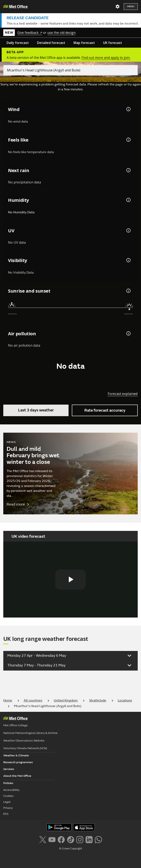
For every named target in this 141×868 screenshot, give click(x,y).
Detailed (51, 43)
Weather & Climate (16, 755)
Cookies (8, 796)
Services (9, 769)
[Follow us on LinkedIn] (89, 839)
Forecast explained (123, 394)
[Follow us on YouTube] (52, 839)
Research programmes (18, 762)
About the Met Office (17, 776)
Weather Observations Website (24, 741)
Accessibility (11, 790)
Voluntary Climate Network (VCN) (25, 748)
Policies (8, 783)
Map (84, 43)
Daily (18, 43)
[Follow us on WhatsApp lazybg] (98, 839)
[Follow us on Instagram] (80, 839)
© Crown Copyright (70, 849)
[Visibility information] (128, 260)
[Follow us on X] (43, 839)
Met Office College (16, 725)
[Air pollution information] (128, 333)
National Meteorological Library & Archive (30, 733)
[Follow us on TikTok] (70, 839)
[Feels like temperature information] (128, 140)
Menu (131, 6)
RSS (6, 814)
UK (113, 43)
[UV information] (128, 230)
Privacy (8, 808)
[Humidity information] (128, 200)
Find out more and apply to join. (106, 58)
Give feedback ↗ (30, 33)
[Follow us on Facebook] (61, 839)
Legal (7, 802)
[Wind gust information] (128, 109)
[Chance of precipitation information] (128, 170)
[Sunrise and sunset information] (128, 291)
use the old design (61, 33)
